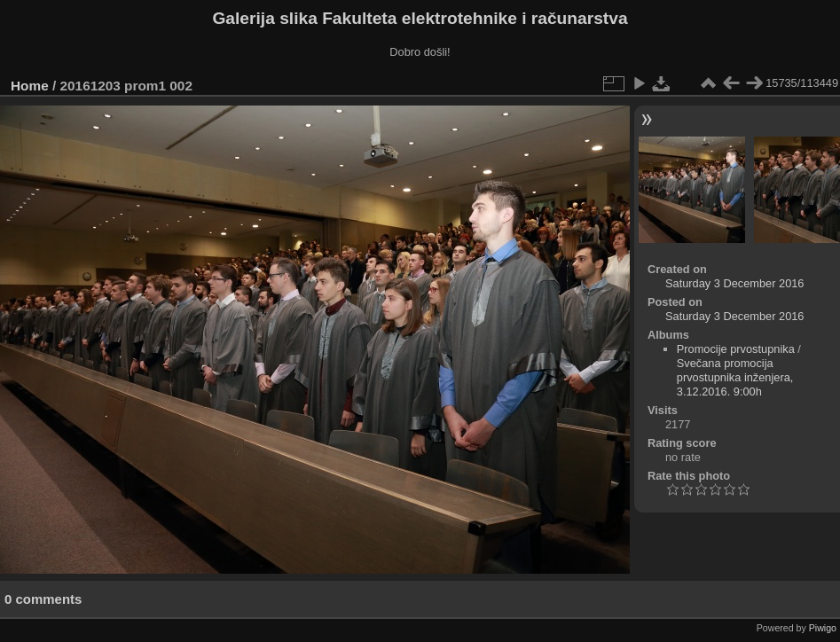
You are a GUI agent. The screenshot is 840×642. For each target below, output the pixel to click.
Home (30, 86)
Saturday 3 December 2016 (735, 283)
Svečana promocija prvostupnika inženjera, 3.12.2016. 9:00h (735, 377)
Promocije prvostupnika (736, 349)
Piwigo (823, 628)
